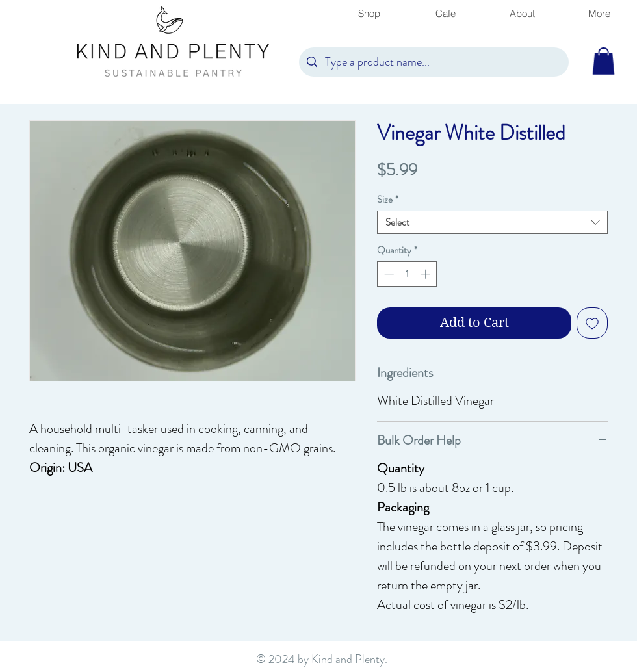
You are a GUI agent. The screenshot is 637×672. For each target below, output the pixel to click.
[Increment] (427, 274)
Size (388, 200)
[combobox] (492, 222)
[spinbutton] (407, 274)
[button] (604, 61)
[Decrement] (388, 274)
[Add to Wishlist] (592, 323)
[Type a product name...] (433, 62)
